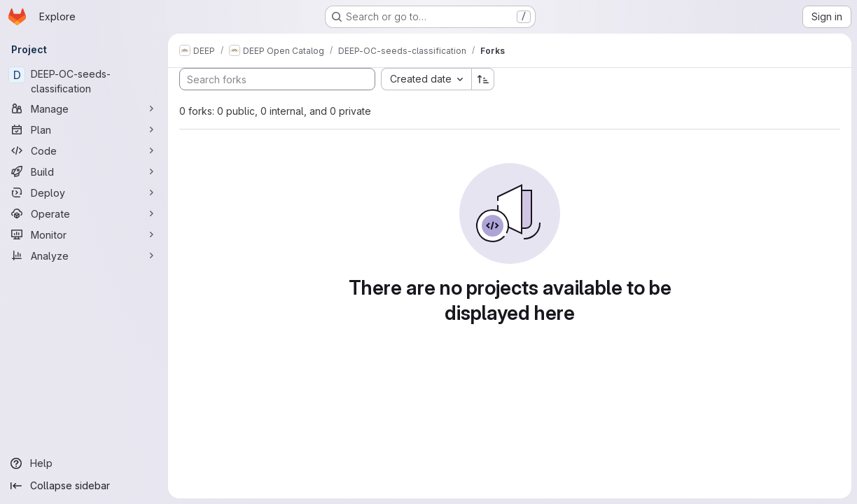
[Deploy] (84, 192)
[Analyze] (84, 255)
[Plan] (84, 129)
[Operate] (84, 213)
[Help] (84, 463)
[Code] (84, 150)
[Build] (84, 171)
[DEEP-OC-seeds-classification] (84, 81)
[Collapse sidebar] (84, 486)
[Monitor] (84, 234)
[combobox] (426, 79)
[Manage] (84, 108)
